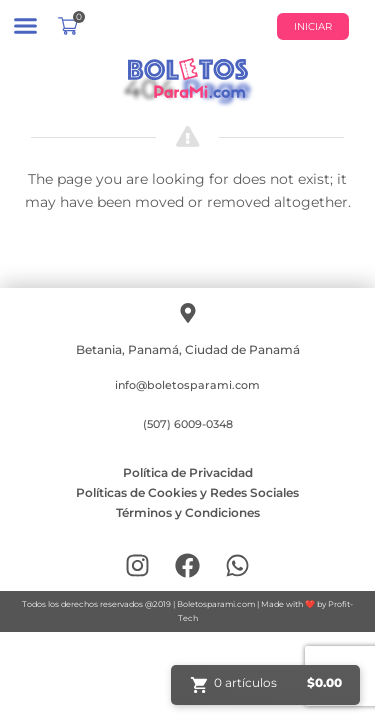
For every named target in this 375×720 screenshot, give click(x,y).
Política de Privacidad (188, 472)
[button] (25, 25)
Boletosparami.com (216, 604)
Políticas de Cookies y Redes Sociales (187, 492)
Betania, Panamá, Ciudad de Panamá (188, 349)
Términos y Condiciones (188, 512)
